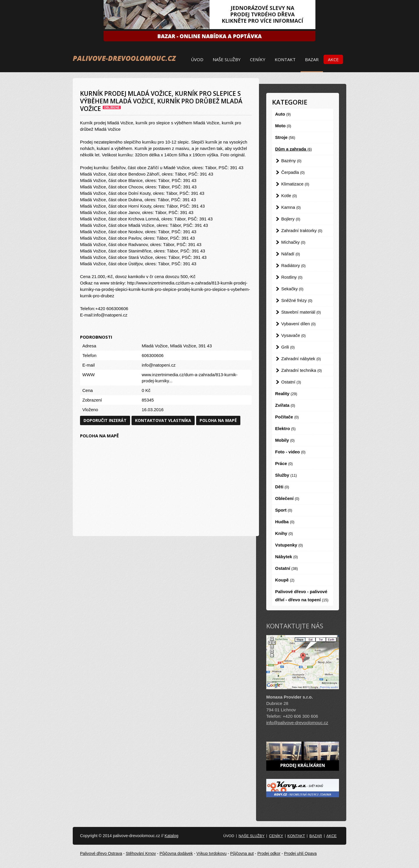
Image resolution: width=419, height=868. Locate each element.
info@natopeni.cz (159, 365)
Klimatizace (295, 184)
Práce (284, 463)
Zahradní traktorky (302, 230)
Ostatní (291, 382)
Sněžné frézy (297, 300)
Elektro (285, 428)
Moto (283, 126)
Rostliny (292, 277)
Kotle (289, 196)
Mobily (285, 440)
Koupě (285, 580)
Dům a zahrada (294, 149)
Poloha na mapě (218, 420)
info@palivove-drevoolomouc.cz (297, 723)
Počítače (287, 417)
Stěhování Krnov (141, 853)
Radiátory (294, 265)
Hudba (285, 522)
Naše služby (227, 59)
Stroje (285, 137)
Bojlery (291, 219)
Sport (284, 510)
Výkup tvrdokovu (212, 853)
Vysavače (294, 335)
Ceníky (258, 59)
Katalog (171, 836)
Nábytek (287, 557)
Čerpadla (293, 172)
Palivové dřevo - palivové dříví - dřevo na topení (302, 596)
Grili (288, 347)
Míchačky (293, 242)
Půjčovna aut (242, 853)
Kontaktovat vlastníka (163, 420)
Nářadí (291, 254)
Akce (333, 59)
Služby (286, 475)
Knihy (284, 533)
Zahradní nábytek (301, 359)
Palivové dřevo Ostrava (101, 853)
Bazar (312, 59)
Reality (286, 394)
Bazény (291, 161)
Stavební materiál (301, 312)
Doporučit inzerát (105, 420)
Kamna (291, 207)
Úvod (197, 59)
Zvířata (285, 405)
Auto (283, 114)
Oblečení (287, 498)
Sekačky (292, 289)
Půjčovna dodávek (176, 853)
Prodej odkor (269, 853)
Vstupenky (289, 545)
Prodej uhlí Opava (300, 853)
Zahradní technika (302, 370)
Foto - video (290, 452)
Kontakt (285, 59)
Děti (282, 487)
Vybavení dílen (299, 324)
